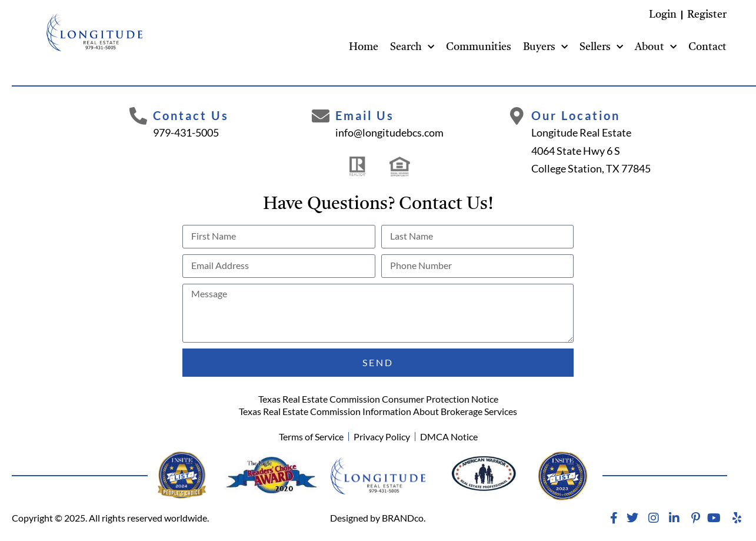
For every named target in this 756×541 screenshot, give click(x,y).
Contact (707, 47)
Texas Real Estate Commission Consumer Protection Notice (378, 399)
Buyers (545, 47)
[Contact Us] (138, 116)
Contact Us (191, 115)
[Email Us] (321, 116)
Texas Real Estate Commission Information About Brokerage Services (378, 411)
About (656, 47)
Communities (479, 47)
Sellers (601, 47)
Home (364, 47)
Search (412, 47)
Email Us (365, 115)
